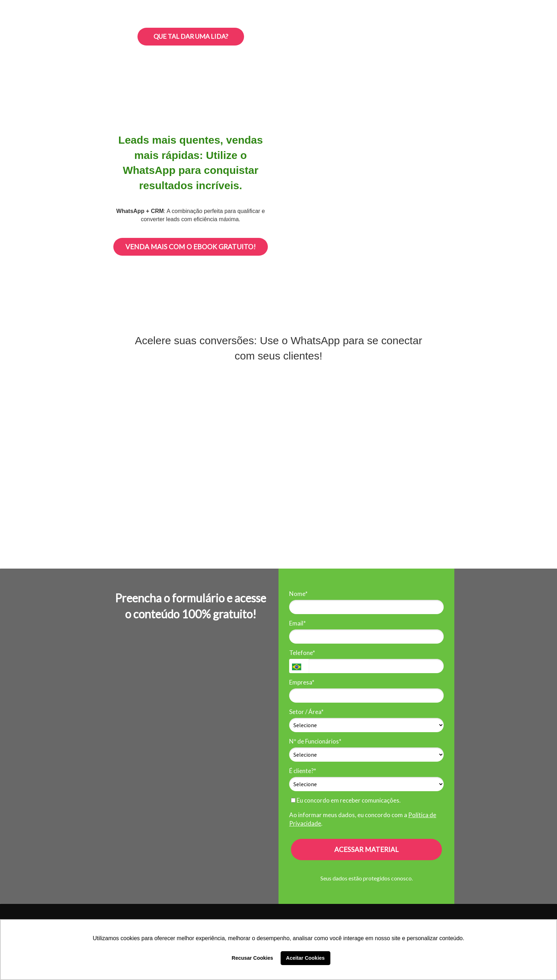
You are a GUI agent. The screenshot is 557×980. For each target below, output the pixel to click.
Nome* (298, 594)
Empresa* (302, 682)
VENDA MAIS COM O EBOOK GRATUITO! (191, 247)
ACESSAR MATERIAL (366, 849)
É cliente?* (303, 771)
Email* (298, 623)
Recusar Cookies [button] (252, 958)
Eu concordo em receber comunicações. (346, 800)
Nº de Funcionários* (315, 741)
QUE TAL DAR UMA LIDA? (191, 36)
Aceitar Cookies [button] (305, 958)
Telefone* (302, 653)
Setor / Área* (306, 712)
